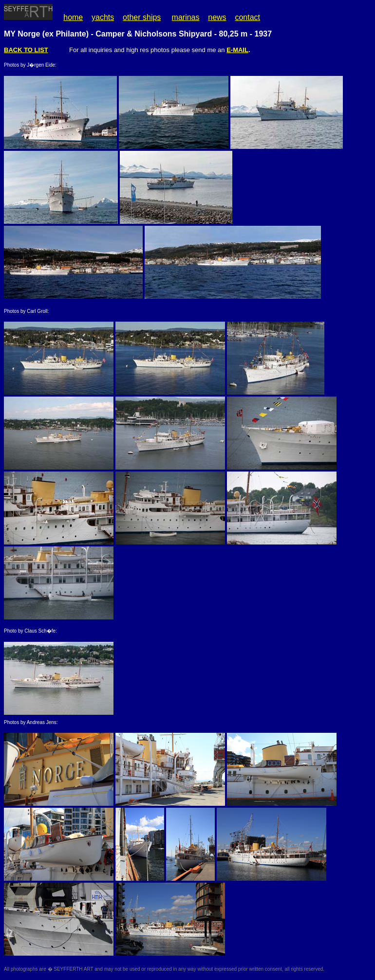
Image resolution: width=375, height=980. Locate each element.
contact (247, 17)
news (217, 17)
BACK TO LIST (26, 50)
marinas (186, 17)
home (73, 17)
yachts (103, 17)
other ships (142, 17)
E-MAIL (237, 50)
